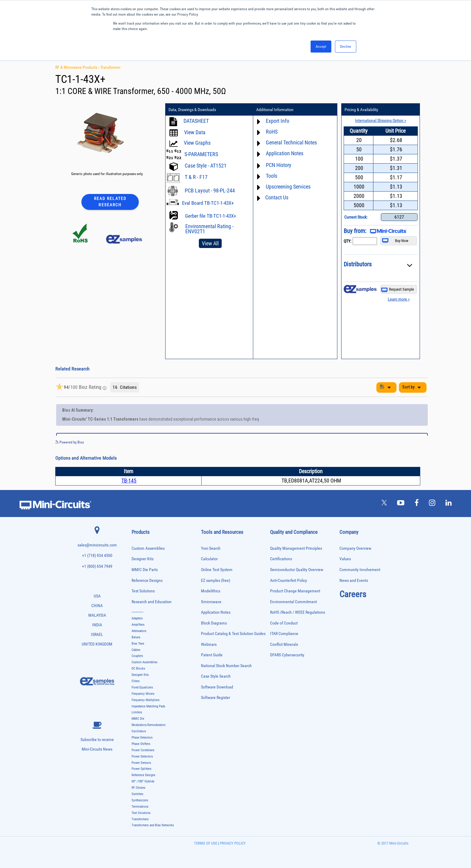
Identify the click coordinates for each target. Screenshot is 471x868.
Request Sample (398, 290)
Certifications (281, 559)
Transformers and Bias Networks (153, 825)
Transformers (140, 819)
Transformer (110, 67)
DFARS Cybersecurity (287, 655)
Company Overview (355, 548)
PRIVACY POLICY (232, 843)
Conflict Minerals (284, 644)
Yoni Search (211, 548)
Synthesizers (140, 800)
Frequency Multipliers (146, 700)
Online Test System (217, 570)
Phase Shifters (141, 744)
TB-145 (129, 481)
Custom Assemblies (148, 548)
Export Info (278, 121)
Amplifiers (138, 625)
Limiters (137, 712)
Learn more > (399, 299)
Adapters (137, 618)
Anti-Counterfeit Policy (289, 581)
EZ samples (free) (216, 581)
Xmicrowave (211, 602)
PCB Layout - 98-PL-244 (210, 191)
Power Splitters (141, 769)
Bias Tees (138, 644)
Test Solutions (143, 591)
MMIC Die (138, 719)
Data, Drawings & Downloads (192, 110)
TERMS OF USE (206, 843)
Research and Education (152, 602)
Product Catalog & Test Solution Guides (233, 634)
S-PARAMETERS (201, 154)
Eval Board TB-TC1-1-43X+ (208, 203)
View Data (195, 132)
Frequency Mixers (143, 694)
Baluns (136, 637)
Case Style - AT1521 (206, 166)
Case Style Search (216, 676)
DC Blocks (138, 668)
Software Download (217, 687)
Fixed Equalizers (142, 687)
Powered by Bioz (70, 442)
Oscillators (139, 731)
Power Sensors (141, 763)
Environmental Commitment (293, 602)
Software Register (216, 698)
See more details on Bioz (410, 442)
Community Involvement (360, 570)
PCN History (279, 165)
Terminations (140, 807)
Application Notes (285, 153)
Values (345, 559)
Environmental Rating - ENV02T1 (209, 229)
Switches (137, 794)
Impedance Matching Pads (148, 706)
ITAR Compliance (284, 634)
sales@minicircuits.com (97, 545)
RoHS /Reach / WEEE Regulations (298, 612)
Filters (136, 681)
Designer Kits (143, 559)
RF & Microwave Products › (78, 67)
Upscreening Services (288, 187)
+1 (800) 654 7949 (97, 566)
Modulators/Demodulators (149, 725)
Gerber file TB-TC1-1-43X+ (211, 216)
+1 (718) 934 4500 (97, 556)
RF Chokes (138, 788)
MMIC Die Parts (145, 570)
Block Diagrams (214, 623)
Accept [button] (321, 47)
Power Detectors (142, 756)
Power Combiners (143, 750)
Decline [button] (346, 47)
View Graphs (197, 143)
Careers (353, 594)
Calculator (209, 559)
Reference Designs (147, 581)
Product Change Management (295, 591)
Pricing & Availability (361, 110)
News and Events (354, 581)
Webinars (209, 644)
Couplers (137, 656)
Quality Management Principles (296, 548)
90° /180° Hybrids (143, 781)
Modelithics (211, 591)
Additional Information (275, 110)
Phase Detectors (142, 738)
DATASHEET (196, 121)
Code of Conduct (284, 623)
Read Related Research (110, 202)
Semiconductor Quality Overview (297, 570)
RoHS (272, 132)
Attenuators (139, 631)
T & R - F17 (196, 177)
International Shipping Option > (381, 120)
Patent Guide (212, 655)
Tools (272, 176)
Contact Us (277, 197)
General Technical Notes (291, 142)
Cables (136, 650)
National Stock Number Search (226, 666)
